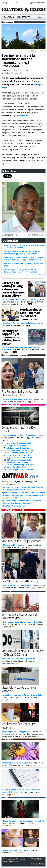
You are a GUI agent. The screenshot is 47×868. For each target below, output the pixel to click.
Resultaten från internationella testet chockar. (23, 323)
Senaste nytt (23, 17)
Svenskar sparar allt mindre (18, 455)
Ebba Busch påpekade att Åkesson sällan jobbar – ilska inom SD (21, 393)
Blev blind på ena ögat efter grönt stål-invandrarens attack (19, 616)
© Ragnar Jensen (38, 51)
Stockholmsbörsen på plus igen (20, 465)
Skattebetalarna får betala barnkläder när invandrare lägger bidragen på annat (22, 253)
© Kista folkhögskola (36, 235)
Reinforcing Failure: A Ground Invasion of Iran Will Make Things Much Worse (23, 489)
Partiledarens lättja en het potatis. (18, 399)
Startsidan (9, 17)
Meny (38, 17)
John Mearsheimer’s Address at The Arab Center (24, 493)
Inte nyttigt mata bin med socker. (18, 763)
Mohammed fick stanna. (14, 545)
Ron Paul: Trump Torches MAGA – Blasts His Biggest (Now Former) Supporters (22, 502)
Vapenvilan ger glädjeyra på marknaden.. (21, 435)
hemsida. (24, 116)
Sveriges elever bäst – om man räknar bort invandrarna (31, 314)
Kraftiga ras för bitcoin (16, 446)
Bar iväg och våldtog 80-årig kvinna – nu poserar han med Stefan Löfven (14, 289)
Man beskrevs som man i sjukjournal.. (20, 659)
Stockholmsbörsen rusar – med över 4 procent (20, 429)
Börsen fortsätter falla (16, 467)
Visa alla (41, 274)
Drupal (41, 864)
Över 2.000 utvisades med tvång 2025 (20, 581)
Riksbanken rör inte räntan (18, 448)
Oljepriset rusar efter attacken (20, 450)
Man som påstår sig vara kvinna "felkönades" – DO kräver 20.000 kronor (23, 653)
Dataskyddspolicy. (11, 861)
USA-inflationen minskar (17, 462)
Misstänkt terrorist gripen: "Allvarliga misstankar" (19, 689)
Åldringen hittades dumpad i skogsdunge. (21, 299)
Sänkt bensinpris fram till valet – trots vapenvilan (19, 726)
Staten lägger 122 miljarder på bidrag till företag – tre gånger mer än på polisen (22, 271)
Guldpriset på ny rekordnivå (19, 443)
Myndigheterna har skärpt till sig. (18, 585)
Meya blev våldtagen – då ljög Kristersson (21, 541)
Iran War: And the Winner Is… (16, 506)
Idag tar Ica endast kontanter (19, 458)
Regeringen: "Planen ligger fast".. (17, 732)
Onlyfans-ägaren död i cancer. (16, 850)
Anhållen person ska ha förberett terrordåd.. (23, 695)
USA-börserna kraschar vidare (19, 460)
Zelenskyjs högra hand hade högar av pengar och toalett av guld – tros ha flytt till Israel (24, 259)
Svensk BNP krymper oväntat (19, 453)
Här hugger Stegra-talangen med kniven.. (21, 622)
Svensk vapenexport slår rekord (20, 469)
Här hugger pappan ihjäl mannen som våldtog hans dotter (11, 337)
